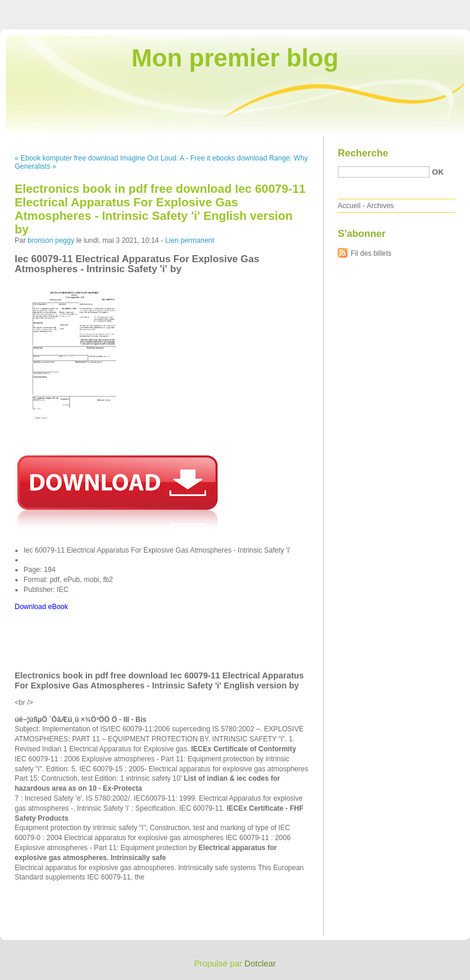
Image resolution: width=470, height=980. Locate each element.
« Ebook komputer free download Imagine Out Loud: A (99, 158)
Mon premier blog (235, 58)
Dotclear (260, 964)
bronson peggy (51, 240)
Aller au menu (378, 8)
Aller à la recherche (436, 8)
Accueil (349, 206)
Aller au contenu (326, 8)
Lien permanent (189, 240)
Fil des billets (371, 253)
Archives (380, 206)
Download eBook (41, 607)
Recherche (363, 153)
